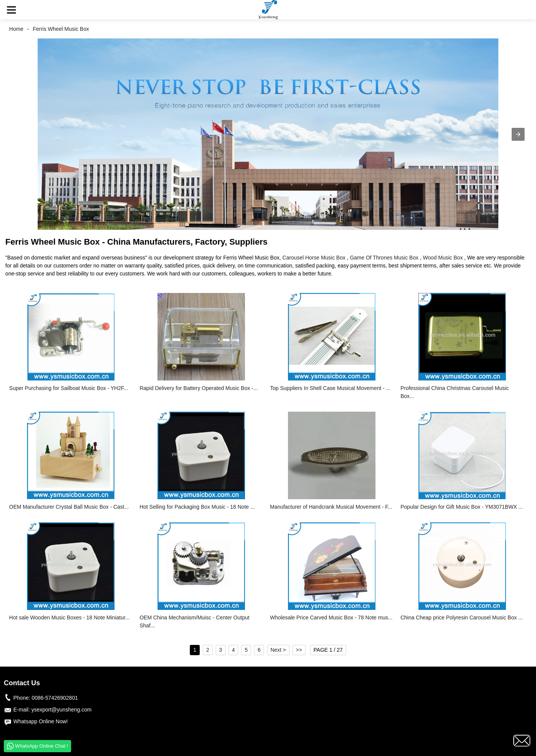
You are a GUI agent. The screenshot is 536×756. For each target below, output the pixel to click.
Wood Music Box (443, 258)
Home (16, 29)
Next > (278, 650)
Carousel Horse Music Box (314, 258)
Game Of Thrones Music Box (384, 258)
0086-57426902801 (55, 698)
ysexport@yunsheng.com (61, 710)
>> (299, 650)
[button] (11, 10)
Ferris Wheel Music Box (61, 29)
